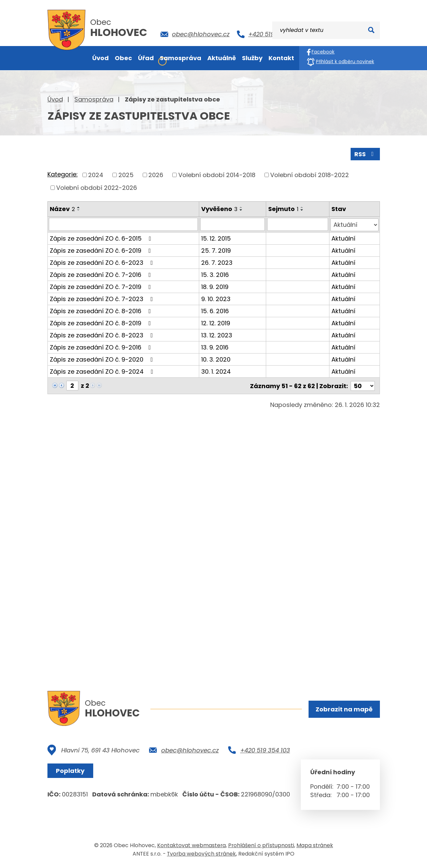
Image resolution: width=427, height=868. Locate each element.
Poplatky (71, 771)
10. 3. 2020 (216, 359)
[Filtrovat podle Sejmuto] (298, 224)
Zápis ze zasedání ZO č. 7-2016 (102, 274)
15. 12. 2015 (216, 238)
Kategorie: (63, 174)
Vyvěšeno (220, 209)
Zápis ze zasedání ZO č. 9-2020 (103, 359)
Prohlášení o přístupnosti (261, 846)
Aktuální (343, 238)
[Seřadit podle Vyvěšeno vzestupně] (242, 207)
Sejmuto (284, 209)
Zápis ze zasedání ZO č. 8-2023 (103, 335)
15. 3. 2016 (215, 274)
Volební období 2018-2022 (310, 175)
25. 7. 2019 (216, 250)
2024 (96, 175)
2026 (156, 175)
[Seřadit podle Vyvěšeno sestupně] (242, 210)
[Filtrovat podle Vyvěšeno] (233, 224)
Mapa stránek (315, 846)
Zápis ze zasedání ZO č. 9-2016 (102, 347)
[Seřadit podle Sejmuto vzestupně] (303, 207)
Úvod (55, 99)
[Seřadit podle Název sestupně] (79, 210)
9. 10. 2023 (216, 298)
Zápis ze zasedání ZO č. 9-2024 (103, 371)
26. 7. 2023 (217, 262)
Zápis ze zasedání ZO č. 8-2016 (102, 310)
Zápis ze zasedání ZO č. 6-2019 (102, 250)
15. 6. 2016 (215, 310)
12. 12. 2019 (216, 322)
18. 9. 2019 (215, 286)
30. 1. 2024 (216, 371)
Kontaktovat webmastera (191, 846)
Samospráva (94, 99)
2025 (126, 175)
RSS (365, 154)
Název (62, 209)
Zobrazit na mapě (344, 709)
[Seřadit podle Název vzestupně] (79, 207)
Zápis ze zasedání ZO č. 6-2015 (102, 238)
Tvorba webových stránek (201, 854)
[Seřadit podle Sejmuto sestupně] (303, 210)
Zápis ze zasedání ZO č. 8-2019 (102, 322)
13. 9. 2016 (215, 347)
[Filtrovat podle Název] (123, 224)
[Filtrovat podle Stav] (354, 224)
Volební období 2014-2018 (217, 175)
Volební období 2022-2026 (97, 187)
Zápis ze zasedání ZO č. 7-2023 (103, 298)
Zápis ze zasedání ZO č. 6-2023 (103, 262)
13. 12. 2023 (217, 335)
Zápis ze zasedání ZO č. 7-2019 (102, 286)
